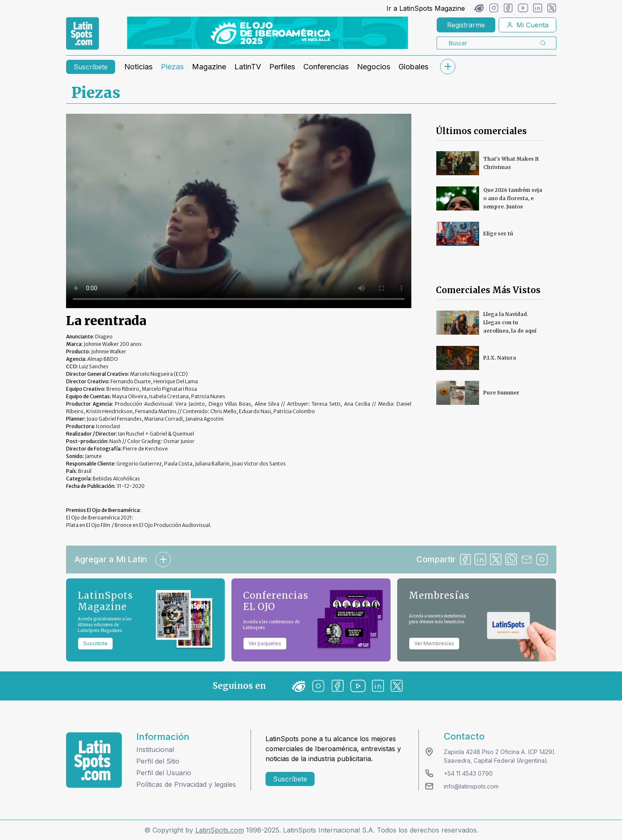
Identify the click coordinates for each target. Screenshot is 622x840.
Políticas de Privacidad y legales (186, 784)
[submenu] (448, 67)
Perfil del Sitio (158, 761)
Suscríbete (91, 67)
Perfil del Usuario (164, 773)
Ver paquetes (265, 643)
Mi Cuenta (527, 25)
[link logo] (82, 34)
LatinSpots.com (220, 830)
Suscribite (95, 643)
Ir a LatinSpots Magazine (426, 8)
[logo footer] (94, 760)
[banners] (268, 33)
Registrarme (466, 25)
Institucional (155, 749)
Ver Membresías (434, 643)
